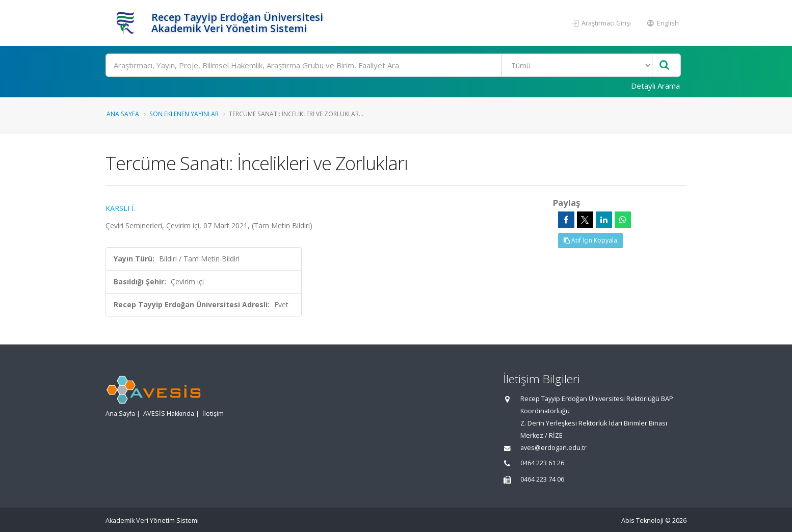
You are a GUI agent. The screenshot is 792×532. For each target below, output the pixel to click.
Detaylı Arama (655, 86)
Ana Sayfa (123, 114)
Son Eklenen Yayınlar (184, 114)
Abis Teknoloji (642, 521)
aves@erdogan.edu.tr (553, 448)
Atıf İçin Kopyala (590, 240)
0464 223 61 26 (542, 463)
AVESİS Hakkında (169, 414)
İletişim (213, 414)
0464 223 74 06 (542, 479)
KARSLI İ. (120, 208)
